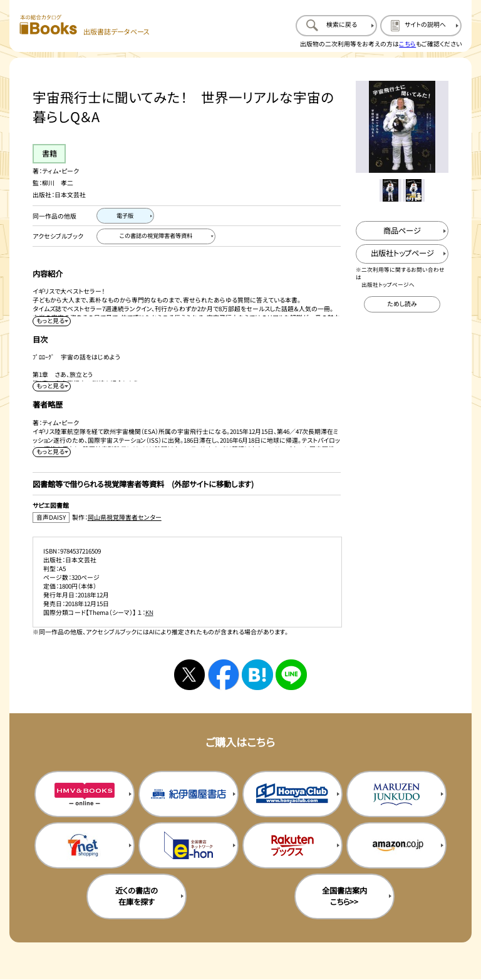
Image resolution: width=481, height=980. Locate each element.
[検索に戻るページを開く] (336, 26)
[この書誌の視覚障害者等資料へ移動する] (156, 237)
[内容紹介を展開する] (51, 321)
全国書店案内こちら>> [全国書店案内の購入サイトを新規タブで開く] (344, 896)
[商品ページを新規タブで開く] (402, 231)
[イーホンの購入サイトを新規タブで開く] (189, 845)
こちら (407, 44)
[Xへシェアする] (189, 675)
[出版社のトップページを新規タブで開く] (402, 254)
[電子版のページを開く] (125, 216)
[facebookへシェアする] (223, 675)
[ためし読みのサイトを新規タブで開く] (402, 304)
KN (149, 612)
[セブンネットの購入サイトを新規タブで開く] (85, 845)
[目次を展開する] (51, 386)
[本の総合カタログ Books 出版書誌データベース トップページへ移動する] (85, 25)
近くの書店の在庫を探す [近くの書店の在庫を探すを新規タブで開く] (137, 896)
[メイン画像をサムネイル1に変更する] (390, 190)
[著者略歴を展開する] (51, 452)
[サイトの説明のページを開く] (421, 26)
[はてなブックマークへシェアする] (257, 675)
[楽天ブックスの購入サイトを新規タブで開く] (292, 845)
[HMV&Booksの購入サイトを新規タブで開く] (85, 794)
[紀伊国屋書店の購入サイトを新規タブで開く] (189, 794)
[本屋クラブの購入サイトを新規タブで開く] (292, 794)
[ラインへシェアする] (291, 675)
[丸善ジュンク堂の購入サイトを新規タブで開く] (396, 794)
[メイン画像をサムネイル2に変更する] (414, 190)
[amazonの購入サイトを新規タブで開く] (396, 845)
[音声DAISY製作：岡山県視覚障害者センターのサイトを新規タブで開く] (187, 518)
